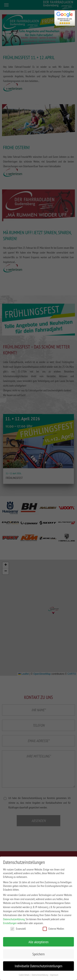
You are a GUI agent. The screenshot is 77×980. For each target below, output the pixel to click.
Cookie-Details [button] (24, 975)
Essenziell (18, 929)
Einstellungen (10, 923)
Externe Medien (53, 929)
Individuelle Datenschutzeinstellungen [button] (39, 966)
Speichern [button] (39, 954)
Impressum (54, 975)
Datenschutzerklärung (14, 919)
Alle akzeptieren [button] (39, 942)
